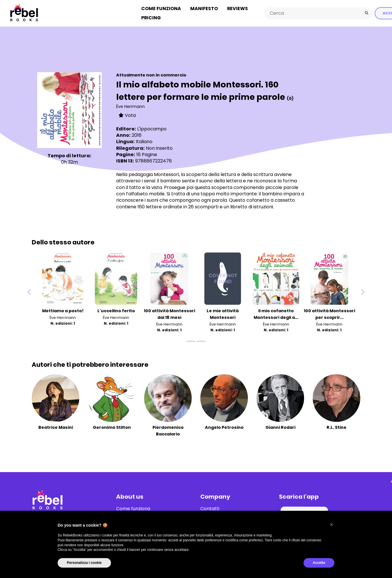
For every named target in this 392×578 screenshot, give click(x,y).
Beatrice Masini (56, 427)
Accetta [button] (319, 563)
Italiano (144, 141)
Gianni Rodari (280, 427)
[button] (331, 525)
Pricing (151, 17)
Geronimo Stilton (112, 427)
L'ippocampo (152, 128)
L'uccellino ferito (116, 310)
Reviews (238, 8)
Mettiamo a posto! (63, 310)
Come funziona (161, 8)
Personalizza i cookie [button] (84, 563)
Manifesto (204, 8)
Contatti (210, 508)
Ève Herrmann (130, 106)
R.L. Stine (337, 427)
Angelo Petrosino (224, 427)
